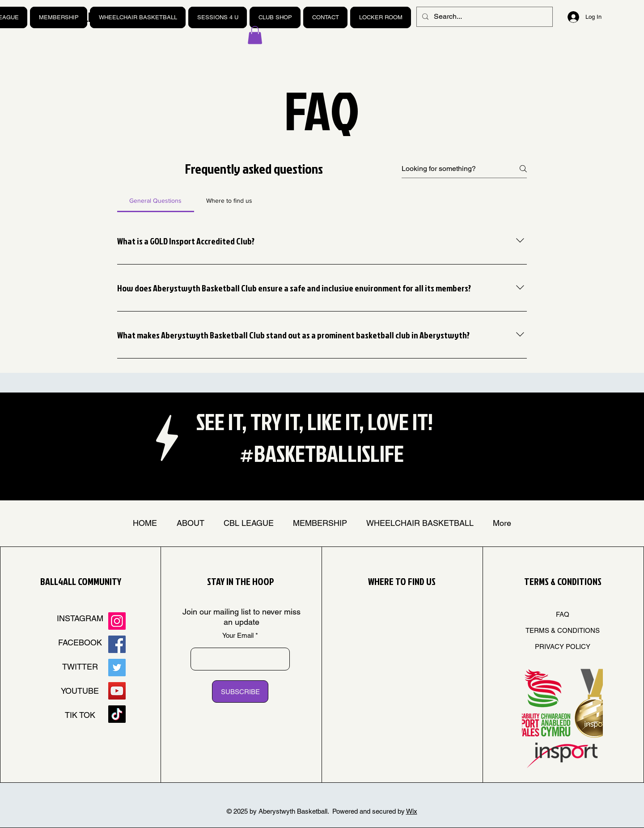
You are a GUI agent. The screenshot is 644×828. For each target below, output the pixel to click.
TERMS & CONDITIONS (563, 630)
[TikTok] (117, 714)
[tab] (156, 201)
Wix (412, 811)
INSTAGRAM (80, 618)
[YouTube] (117, 691)
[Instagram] (117, 621)
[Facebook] (117, 644)
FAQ (563, 614)
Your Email (238, 635)
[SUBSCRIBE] (240, 691)
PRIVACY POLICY (563, 647)
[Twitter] (117, 668)
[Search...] (484, 17)
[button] (255, 35)
